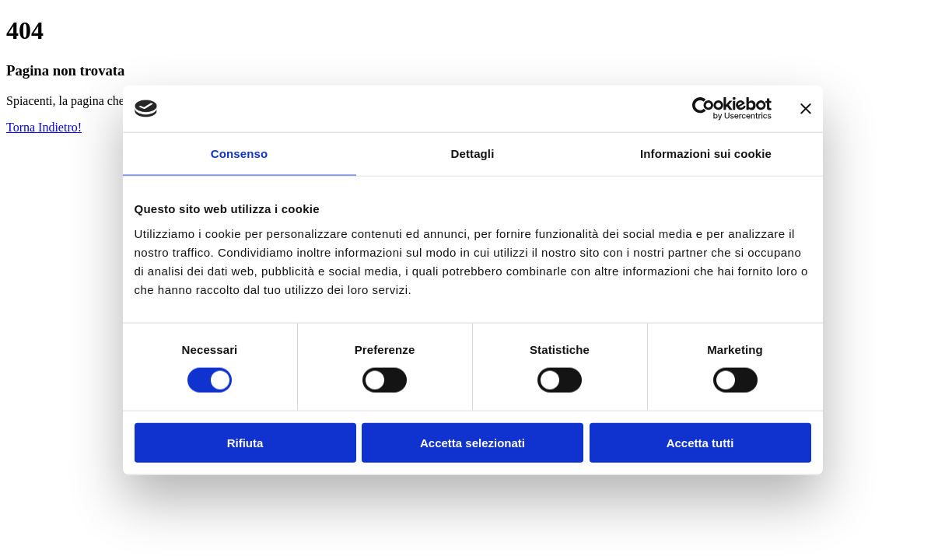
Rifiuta (245, 442)
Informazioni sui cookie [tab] (706, 154)
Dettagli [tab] (473, 154)
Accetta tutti (700, 442)
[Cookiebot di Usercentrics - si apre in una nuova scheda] (703, 109)
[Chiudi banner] (806, 109)
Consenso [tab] (239, 154)
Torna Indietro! (44, 127)
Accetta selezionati (472, 442)
